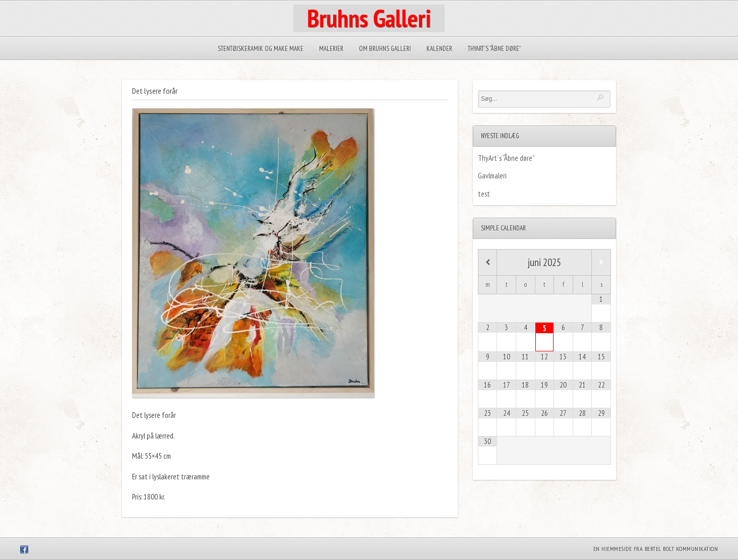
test (484, 194)
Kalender (439, 49)
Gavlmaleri (492, 176)
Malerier (331, 49)
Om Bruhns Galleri (385, 49)
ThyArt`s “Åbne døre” (494, 49)
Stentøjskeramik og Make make (261, 49)
